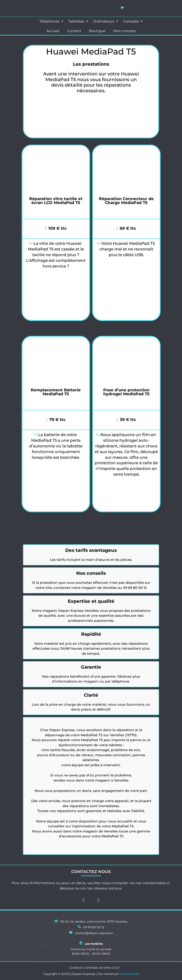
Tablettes (77, 21)
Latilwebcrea (129, 974)
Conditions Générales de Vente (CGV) (94, 967)
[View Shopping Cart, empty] (122, 8)
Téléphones (50, 21)
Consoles (131, 21)
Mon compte (125, 32)
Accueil (53, 32)
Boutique (97, 32)
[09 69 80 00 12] (91, 926)
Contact (74, 32)
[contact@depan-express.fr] (91, 932)
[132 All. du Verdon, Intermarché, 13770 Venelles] (91, 920)
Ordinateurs (104, 21)
